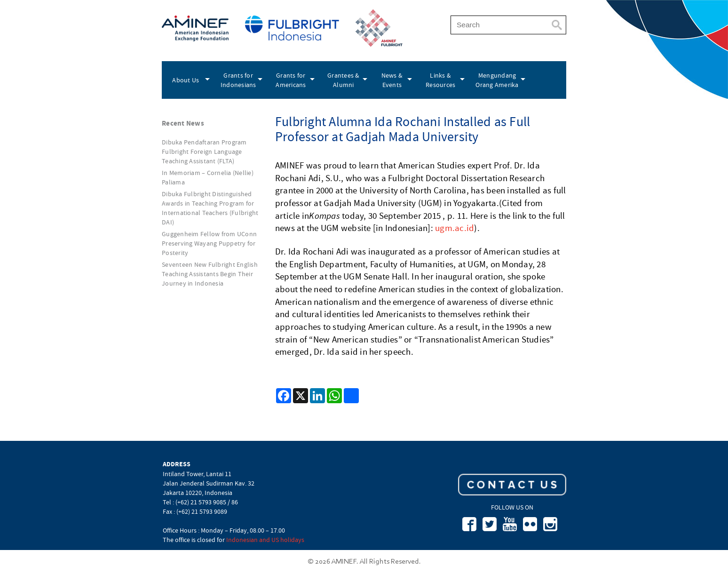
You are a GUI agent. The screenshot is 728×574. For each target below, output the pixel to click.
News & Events (392, 80)
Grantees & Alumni (344, 80)
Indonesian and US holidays (265, 540)
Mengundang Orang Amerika (497, 80)
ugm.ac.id (455, 228)
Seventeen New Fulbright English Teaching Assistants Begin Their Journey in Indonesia (210, 274)
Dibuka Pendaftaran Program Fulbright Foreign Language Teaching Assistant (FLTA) (204, 151)
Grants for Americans (291, 80)
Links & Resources (440, 80)
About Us (186, 80)
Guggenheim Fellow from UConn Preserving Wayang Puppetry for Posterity (209, 243)
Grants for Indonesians (238, 80)
